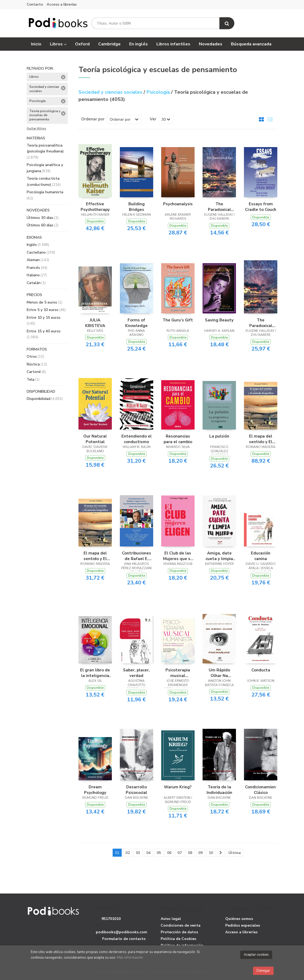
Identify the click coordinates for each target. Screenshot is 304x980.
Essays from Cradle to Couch (261, 207)
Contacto (35, 5)
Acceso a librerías (62, 5)
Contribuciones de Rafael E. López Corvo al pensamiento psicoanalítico (137, 556)
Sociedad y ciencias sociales (111, 92)
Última (235, 853)
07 (180, 853)
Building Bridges (137, 207)
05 (159, 853)
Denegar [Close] (263, 971)
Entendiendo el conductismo (137, 439)
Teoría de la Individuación (219, 790)
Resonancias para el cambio (178, 439)
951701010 (111, 919)
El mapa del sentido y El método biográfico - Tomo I (261, 439)
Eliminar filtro (63, 77)
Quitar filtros (36, 129)
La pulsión (219, 436)
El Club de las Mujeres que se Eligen (178, 556)
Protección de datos (179, 932)
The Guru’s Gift (178, 320)
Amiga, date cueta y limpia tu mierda (219, 556)
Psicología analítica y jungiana (45, 168)
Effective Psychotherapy (95, 207)
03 (138, 853)
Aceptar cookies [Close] (256, 955)
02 (128, 853)
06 (169, 853)
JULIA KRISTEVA (95, 323)
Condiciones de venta (181, 925)
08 (190, 853)
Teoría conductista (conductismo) (44, 182)
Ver (153, 119)
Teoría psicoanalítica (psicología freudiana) (45, 151)
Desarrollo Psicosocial (136, 790)
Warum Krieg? (178, 787)
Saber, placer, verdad (136, 673)
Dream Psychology (95, 790)
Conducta (261, 670)
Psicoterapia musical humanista (178, 673)
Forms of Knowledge (136, 323)
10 (211, 853)
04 (148, 853)
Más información (130, 958)
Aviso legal (171, 919)
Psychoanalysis (178, 204)
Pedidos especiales (243, 925)
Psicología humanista (45, 195)
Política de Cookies (178, 939)
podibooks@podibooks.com (121, 929)
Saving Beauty (219, 320)
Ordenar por (93, 119)
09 (200, 853)
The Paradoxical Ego (219, 207)
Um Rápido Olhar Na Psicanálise (219, 673)
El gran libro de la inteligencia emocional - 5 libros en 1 (95, 673)
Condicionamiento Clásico (261, 790)
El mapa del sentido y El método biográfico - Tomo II (95, 556)
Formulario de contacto (121, 939)
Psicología (159, 92)
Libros (58, 44)
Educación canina (261, 556)
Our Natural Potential (95, 439)
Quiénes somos (239, 919)
